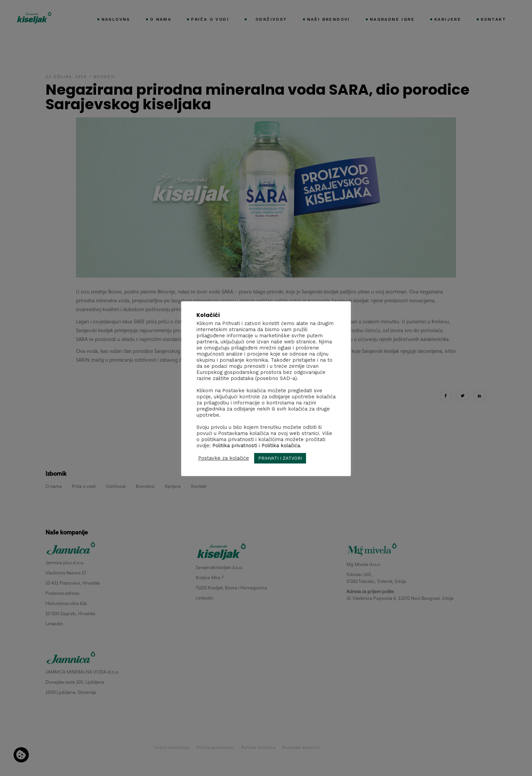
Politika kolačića (281, 446)
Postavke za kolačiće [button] (224, 458)
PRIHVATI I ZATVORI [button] (280, 458)
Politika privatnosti (235, 446)
